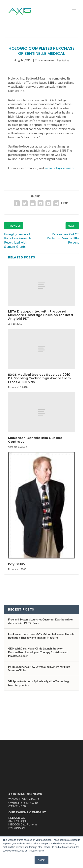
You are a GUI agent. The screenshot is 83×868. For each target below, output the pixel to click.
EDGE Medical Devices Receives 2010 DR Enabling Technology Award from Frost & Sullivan (40, 378)
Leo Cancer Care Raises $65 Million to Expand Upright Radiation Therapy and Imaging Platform (41, 636)
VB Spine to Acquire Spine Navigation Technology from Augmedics (39, 683)
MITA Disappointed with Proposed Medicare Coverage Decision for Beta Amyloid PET (41, 315)
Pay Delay (17, 564)
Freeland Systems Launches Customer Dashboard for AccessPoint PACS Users (41, 621)
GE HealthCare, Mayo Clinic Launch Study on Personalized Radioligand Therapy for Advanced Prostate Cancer (38, 652)
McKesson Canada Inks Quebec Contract (35, 440)
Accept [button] (42, 860)
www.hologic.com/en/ (59, 168)
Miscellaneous (44, 60)
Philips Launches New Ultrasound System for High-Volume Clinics (40, 668)
